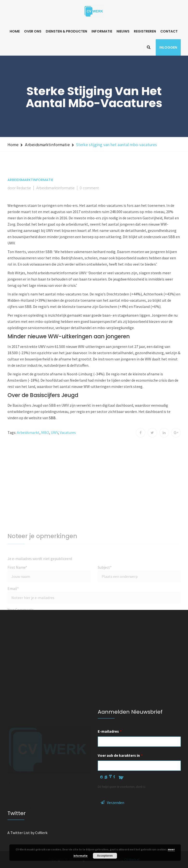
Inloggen (168, 47)
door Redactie (19, 188)
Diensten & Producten (66, 31)
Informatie (102, 31)
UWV (54, 432)
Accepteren (105, 856)
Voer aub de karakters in (120, 755)
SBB (52, 418)
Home (15, 31)
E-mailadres (110, 731)
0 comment (89, 188)
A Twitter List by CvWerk (27, 833)
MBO (45, 432)
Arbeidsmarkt (28, 432)
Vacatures (68, 432)
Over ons (33, 31)
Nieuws (123, 31)
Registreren (145, 31)
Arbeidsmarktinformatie (47, 145)
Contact (169, 31)
